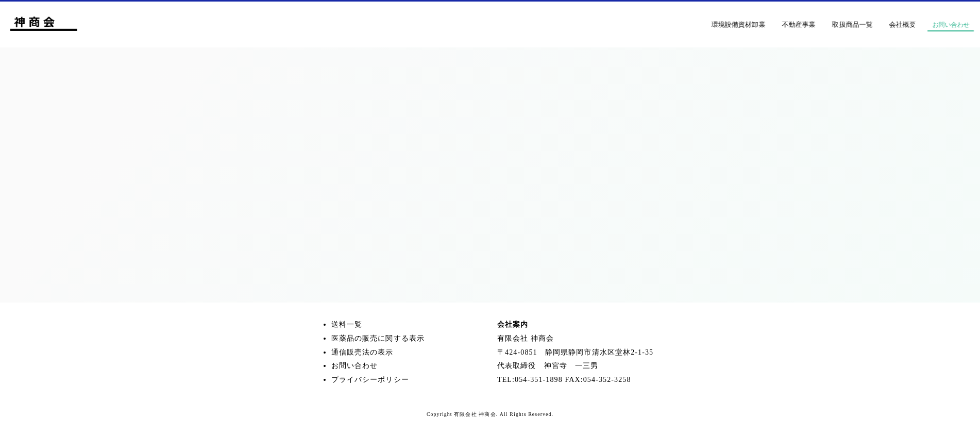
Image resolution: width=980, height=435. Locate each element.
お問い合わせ (355, 366)
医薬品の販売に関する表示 (378, 338)
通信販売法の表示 (362, 352)
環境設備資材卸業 (758, 24)
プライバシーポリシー (370, 380)
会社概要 (923, 24)
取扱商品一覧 (873, 24)
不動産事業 (819, 24)
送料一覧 (347, 324)
